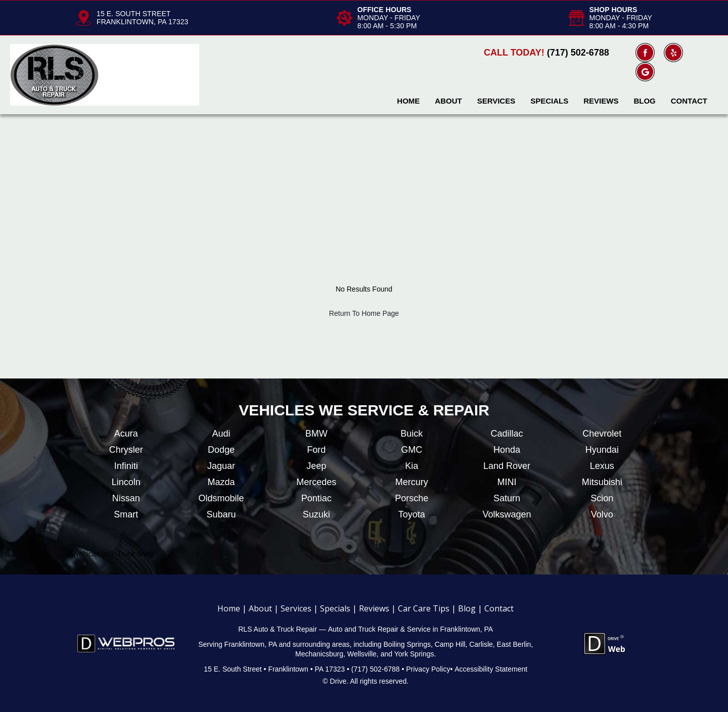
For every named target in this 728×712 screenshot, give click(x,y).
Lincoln (126, 482)
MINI (507, 482)
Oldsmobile (221, 498)
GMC (412, 450)
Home (408, 101)
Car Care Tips (424, 608)
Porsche (412, 498)
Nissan (126, 498)
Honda (507, 450)
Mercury (412, 482)
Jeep (316, 466)
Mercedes (316, 482)
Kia (412, 466)
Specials (549, 101)
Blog (644, 101)
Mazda (221, 482)
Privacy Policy (428, 669)
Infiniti (126, 466)
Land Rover (507, 466)
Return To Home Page (364, 313)
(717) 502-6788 (578, 53)
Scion (602, 498)
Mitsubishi (602, 482)
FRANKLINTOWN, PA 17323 (142, 22)
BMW (316, 434)
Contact (689, 101)
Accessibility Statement (491, 669)
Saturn (507, 498)
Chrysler (126, 450)
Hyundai (602, 450)
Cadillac (507, 434)
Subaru (221, 514)
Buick (412, 434)
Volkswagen (507, 514)
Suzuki (316, 514)
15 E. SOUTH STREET (134, 14)
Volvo (602, 514)
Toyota (412, 514)
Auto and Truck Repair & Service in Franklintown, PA (411, 629)
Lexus (602, 466)
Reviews (601, 101)
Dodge (221, 450)
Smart (126, 514)
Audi (221, 434)
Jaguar (221, 466)
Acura (126, 434)
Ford (316, 450)
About (448, 101)
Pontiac (316, 498)
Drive (338, 681)
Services (496, 101)
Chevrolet (602, 434)
